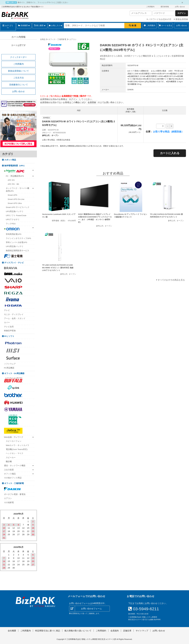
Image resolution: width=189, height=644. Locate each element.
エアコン (73, 39)
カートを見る (165, 25)
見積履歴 (24, 26)
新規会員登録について (18, 71)
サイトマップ (142, 631)
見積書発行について (19, 85)
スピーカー (11, 458)
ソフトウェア (10, 364)
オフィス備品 (10, 474)
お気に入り (55, 26)
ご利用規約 (101, 631)
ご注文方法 (19, 78)
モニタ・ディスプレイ (14, 314)
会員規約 (115, 631)
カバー (7, 322)
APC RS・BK (13, 184)
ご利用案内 (150, 7)
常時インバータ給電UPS (17, 242)
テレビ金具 (9, 327)
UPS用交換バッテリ (15, 211)
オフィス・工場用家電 (57, 39)
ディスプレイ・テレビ (14, 263)
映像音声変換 (10, 331)
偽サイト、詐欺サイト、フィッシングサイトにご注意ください (43, 2)
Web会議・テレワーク (14, 437)
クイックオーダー (18, 57)
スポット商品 (10, 160)
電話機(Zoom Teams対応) (17, 449)
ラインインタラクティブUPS (18, 238)
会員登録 (92, 102)
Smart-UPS (12, 195)
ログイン (73, 99)
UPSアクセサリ (13, 220)
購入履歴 (40, 26)
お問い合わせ (180, 7)
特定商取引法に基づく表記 (48, 631)
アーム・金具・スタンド (15, 318)
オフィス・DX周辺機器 (14, 373)
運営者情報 (165, 7)
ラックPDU (11, 224)
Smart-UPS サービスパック (18, 207)
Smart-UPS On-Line (16, 199)
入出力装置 (9, 470)
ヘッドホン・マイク (15, 453)
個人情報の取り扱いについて (78, 631)
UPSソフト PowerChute (16, 215)
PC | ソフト (9, 336)
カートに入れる (170, 153)
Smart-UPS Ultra (15, 203)
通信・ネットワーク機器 (15, 466)
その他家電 (9, 503)
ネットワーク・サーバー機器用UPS (17, 190)
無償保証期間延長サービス (17, 251)
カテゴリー (8, 27)
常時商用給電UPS (14, 234)
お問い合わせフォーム (91, 609)
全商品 (43, 39)
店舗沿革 (127, 631)
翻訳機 (9, 462)
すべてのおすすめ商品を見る (171, 280)
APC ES (11, 180)
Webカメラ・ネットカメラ (17, 445)
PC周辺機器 (9, 368)
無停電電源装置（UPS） (15, 166)
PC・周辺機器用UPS (15, 176)
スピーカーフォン (14, 441)
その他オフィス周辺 (13, 478)
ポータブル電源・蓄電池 (15, 494)
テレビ (7, 310)
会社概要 (12, 631)
